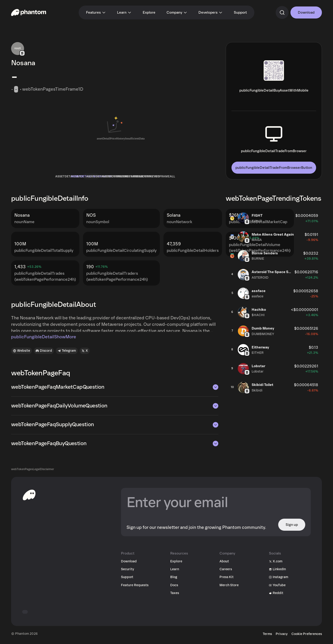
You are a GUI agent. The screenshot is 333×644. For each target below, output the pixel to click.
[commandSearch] (282, 12)
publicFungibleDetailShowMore (44, 339)
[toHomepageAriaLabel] (29, 497)
